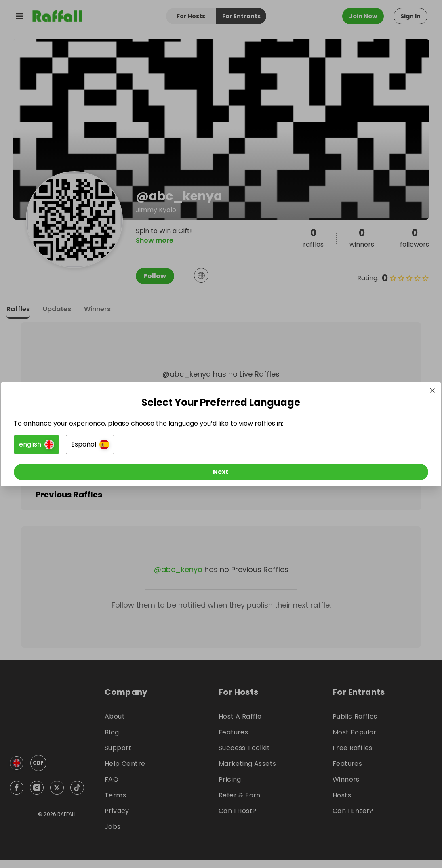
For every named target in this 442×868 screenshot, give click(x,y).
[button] (131, 446)
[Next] (221, 474)
